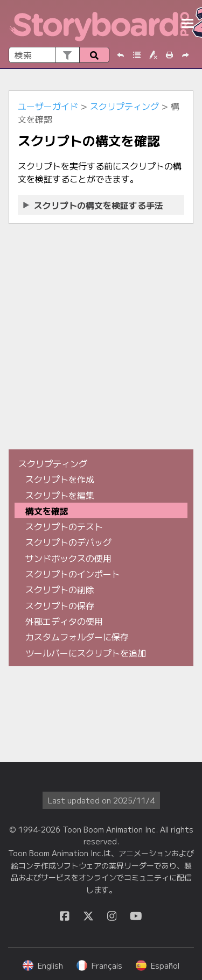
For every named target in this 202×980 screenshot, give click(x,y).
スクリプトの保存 (60, 605)
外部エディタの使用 (64, 621)
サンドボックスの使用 (68, 558)
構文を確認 (47, 511)
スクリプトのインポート (73, 574)
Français (99, 965)
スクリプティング (124, 106)
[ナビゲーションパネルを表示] (187, 24)
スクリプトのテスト (64, 526)
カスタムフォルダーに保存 (77, 637)
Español (158, 965)
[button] (67, 55)
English (43, 965)
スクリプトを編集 (60, 495)
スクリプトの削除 (60, 589)
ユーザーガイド (48, 106)
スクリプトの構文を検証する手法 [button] (94, 205)
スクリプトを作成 (60, 479)
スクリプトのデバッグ (68, 542)
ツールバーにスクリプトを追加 (86, 653)
